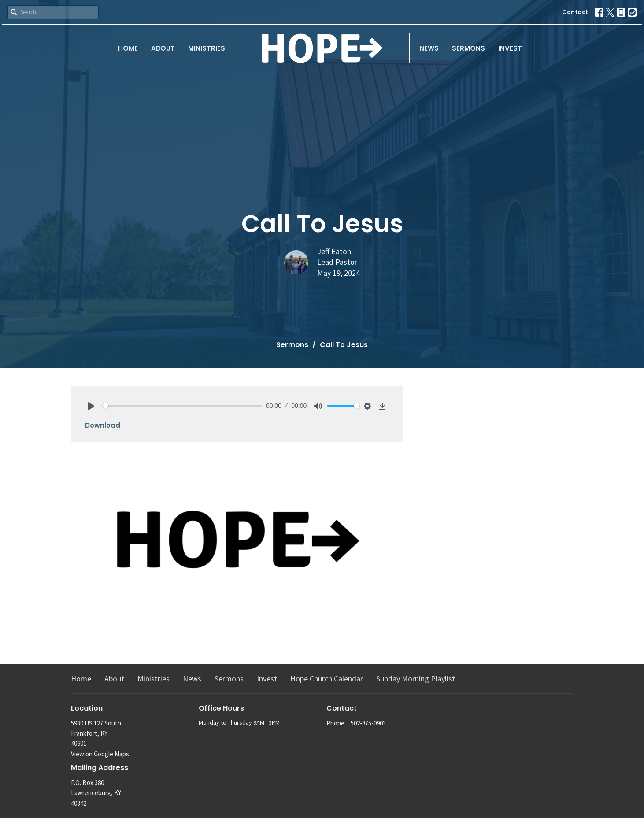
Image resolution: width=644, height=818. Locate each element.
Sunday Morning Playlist (416, 679)
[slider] (182, 406)
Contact (575, 12)
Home (128, 48)
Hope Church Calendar (327, 679)
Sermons (468, 48)
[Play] (91, 406)
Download (103, 425)
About (163, 48)
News (429, 48)
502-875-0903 (368, 723)
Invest (510, 48)
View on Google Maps (100, 754)
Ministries (207, 48)
